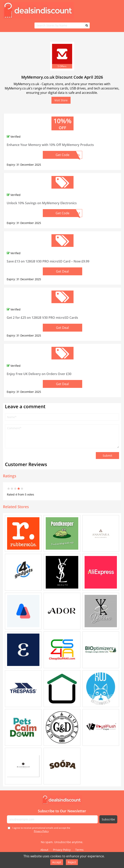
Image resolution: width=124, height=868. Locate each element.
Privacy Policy (41, 831)
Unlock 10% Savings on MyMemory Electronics (42, 203)
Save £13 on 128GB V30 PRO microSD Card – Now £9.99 (48, 261)
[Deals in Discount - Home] (62, 800)
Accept (57, 862)
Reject (72, 862)
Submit (107, 456)
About (44, 850)
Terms (79, 850)
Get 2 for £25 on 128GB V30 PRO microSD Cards (42, 318)
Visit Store (61, 100)
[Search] (87, 25)
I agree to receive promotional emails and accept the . (41, 831)
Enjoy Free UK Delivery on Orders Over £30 (39, 374)
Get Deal (62, 271)
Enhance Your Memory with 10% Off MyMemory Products (50, 145)
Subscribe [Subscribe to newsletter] (108, 819)
